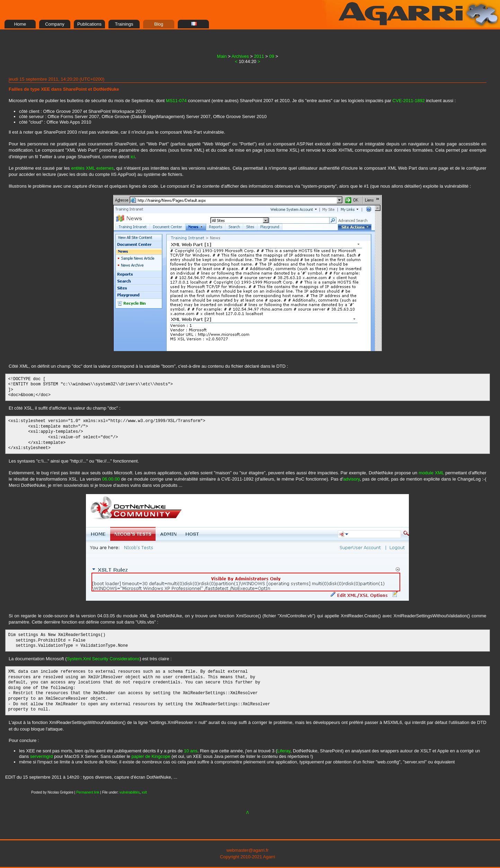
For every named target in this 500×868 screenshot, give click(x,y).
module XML (431, 473)
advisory (352, 479)
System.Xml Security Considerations (103, 659)
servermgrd (42, 756)
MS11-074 (176, 101)
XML (90, 168)
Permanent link (88, 792)
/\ (248, 812)
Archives (240, 56)
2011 (259, 56)
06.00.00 (111, 479)
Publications (89, 24)
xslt (144, 792)
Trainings (124, 24)
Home (20, 24)
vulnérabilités (130, 792)
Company (55, 24)
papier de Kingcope (151, 756)
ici (133, 157)
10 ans (191, 751)
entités (78, 168)
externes (105, 168)
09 (272, 56)
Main (222, 56)
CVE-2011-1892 (409, 101)
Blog (159, 24)
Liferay (284, 751)
